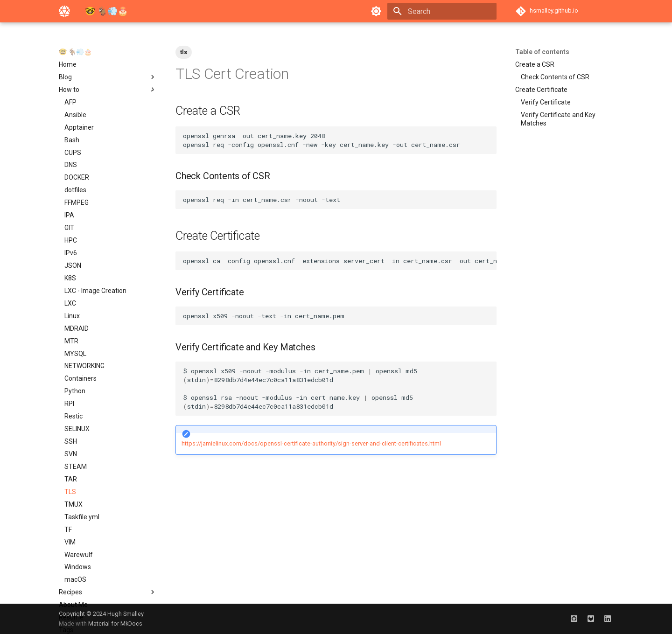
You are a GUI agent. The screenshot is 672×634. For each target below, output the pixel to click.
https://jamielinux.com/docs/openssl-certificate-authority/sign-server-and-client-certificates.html (311, 443)
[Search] (442, 11)
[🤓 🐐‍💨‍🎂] (64, 11)
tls (184, 52)
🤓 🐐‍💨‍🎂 (75, 52)
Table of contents (542, 52)
